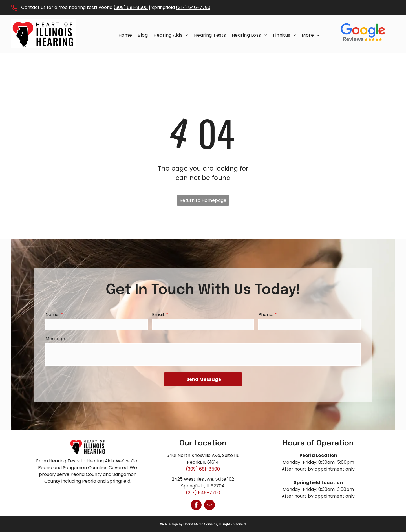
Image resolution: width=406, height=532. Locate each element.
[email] (209, 506)
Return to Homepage (203, 200)
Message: (56, 339)
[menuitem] (125, 35)
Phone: (266, 314)
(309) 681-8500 (131, 7)
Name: (52, 314)
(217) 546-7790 (193, 7)
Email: (158, 314)
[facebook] (196, 506)
